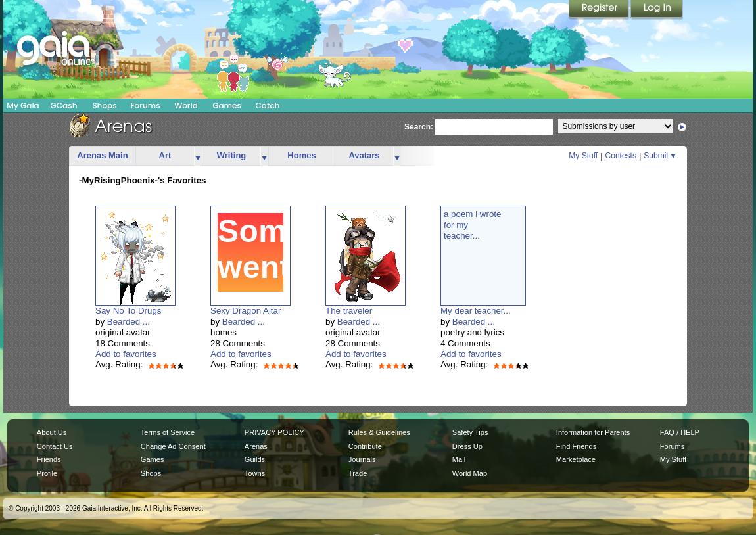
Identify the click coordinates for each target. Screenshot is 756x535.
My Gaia (23, 105)
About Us (52, 432)
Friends (49, 459)
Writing (232, 155)
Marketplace (576, 459)
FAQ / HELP (680, 432)
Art (165, 155)
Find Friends (576, 446)
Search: (419, 127)
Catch (268, 105)
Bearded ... (129, 322)
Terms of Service (168, 432)
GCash (64, 105)
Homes (301, 155)
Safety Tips (470, 432)
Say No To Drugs (129, 311)
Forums (145, 105)
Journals (362, 459)
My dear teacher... (476, 311)
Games (227, 105)
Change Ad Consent (173, 446)
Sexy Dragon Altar (246, 311)
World (186, 105)
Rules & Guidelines (379, 432)
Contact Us (55, 446)
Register (600, 10)
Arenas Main (102, 155)
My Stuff (583, 156)
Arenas (256, 446)
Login (657, 10)
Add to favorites (126, 354)
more (198, 156)
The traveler (349, 311)
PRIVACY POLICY (274, 432)
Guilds (255, 459)
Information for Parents (593, 432)
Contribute (365, 446)
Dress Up (467, 446)
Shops (104, 105)
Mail (459, 459)
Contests (621, 156)
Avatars (364, 155)
